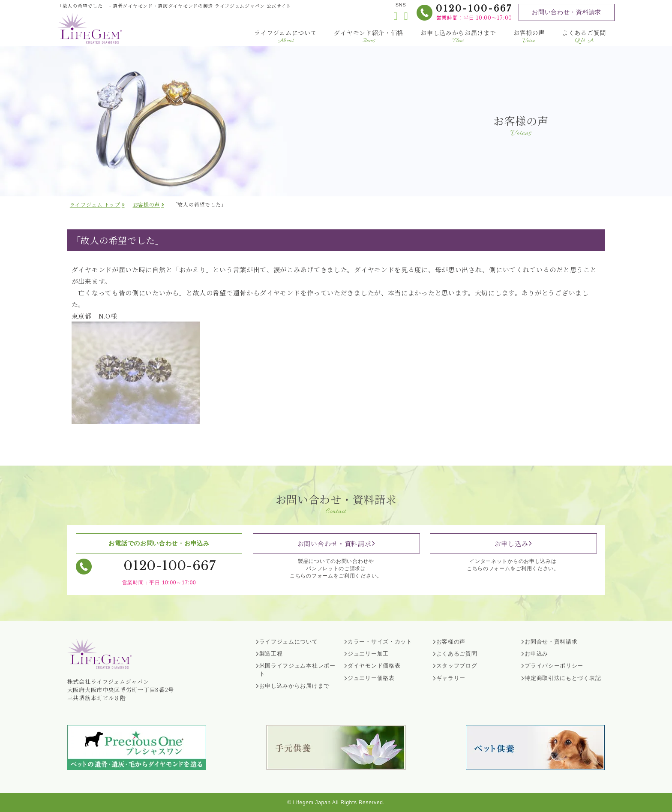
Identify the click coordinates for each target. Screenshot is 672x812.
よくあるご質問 (584, 37)
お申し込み (511, 543)
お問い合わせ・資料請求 (567, 12)
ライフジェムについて (285, 37)
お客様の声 (529, 37)
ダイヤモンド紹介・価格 (369, 37)
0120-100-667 (474, 9)
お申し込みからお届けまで (458, 37)
